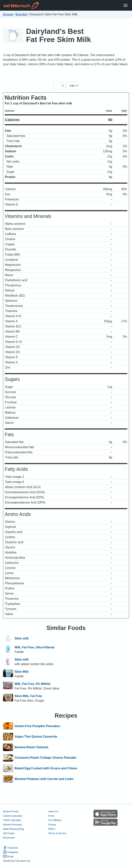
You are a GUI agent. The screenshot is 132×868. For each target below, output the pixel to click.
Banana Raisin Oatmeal (31, 747)
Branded (21, 14)
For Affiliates (55, 820)
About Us (53, 811)
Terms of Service (57, 833)
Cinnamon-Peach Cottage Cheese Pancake (45, 758)
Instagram (11, 852)
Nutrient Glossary (12, 825)
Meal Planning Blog (13, 829)
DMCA (52, 829)
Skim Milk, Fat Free (28, 696)
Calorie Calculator (13, 816)
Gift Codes (9, 833)
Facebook (11, 848)
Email (8, 856)
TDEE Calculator (12, 820)
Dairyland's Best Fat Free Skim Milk (59, 35)
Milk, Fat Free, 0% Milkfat (32, 684)
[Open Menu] (126, 5)
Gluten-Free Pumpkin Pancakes (37, 726)
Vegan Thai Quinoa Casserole (36, 737)
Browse (8, 14)
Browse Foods (11, 811)
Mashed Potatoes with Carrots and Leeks (44, 779)
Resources (9, 838)
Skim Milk (22, 672)
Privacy (52, 825)
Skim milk (22, 638)
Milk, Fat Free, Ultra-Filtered (35, 647)
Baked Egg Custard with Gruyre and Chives (46, 768)
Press (51, 816)
